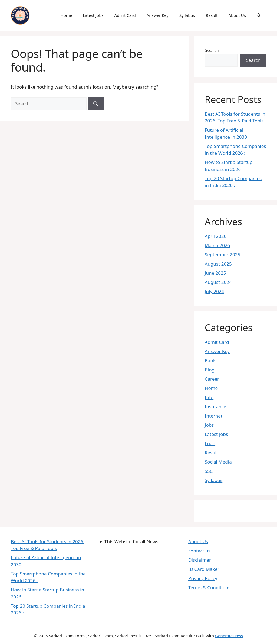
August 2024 (218, 282)
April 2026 (216, 236)
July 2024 (215, 291)
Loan (210, 443)
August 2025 (218, 264)
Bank (210, 360)
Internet (214, 416)
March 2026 (217, 245)
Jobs (209, 425)
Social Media (218, 462)
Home (66, 15)
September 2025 (222, 255)
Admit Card (125, 15)
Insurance (215, 407)
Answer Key (158, 15)
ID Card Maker (204, 569)
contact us (199, 551)
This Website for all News (131, 541)
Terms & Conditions (209, 588)
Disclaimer (200, 560)
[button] (259, 15)
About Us (237, 15)
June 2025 (215, 273)
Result (212, 15)
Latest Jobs (93, 15)
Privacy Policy (203, 578)
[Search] (96, 104)
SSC (209, 471)
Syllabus (187, 15)
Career (212, 379)
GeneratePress (229, 636)
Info (209, 397)
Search (212, 50)
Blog (210, 370)
